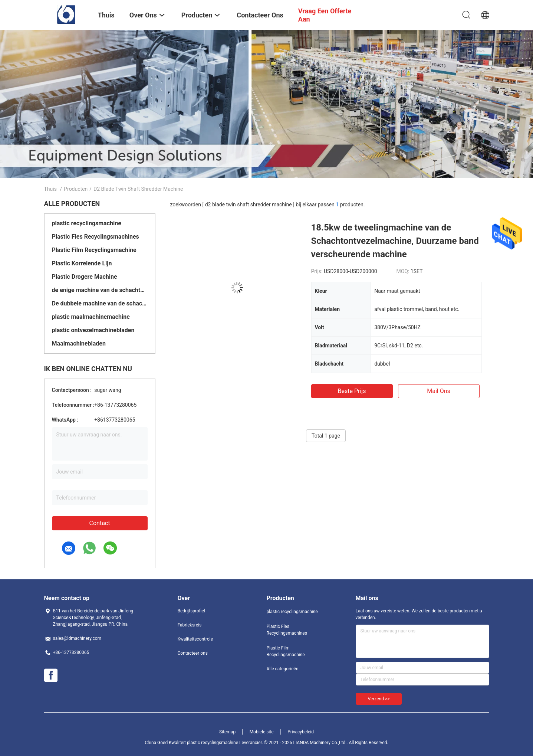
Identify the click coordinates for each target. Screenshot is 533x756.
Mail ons (439, 391)
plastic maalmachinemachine (91, 317)
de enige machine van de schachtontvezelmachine (100, 290)
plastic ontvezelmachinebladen (93, 330)
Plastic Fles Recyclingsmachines (96, 237)
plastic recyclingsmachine (87, 223)
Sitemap (227, 732)
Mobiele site (262, 732)
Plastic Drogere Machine (85, 277)
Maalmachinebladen (79, 343)
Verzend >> (379, 699)
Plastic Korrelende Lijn (82, 263)
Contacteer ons (193, 653)
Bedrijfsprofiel (191, 611)
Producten (76, 189)
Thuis (50, 189)
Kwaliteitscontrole (195, 639)
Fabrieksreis (190, 625)
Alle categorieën (283, 669)
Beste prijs (352, 391)
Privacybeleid (301, 732)
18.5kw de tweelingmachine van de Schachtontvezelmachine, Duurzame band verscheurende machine (395, 241)
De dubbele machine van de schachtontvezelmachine (100, 303)
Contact (100, 523)
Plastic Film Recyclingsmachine (94, 250)
